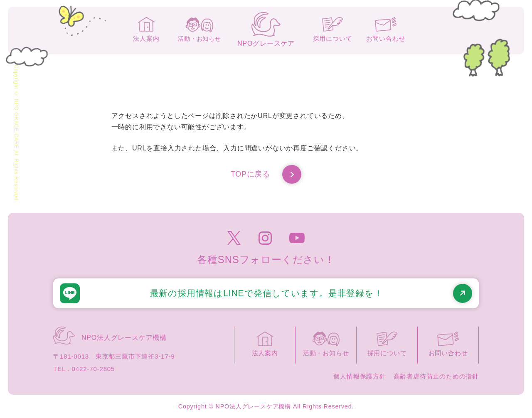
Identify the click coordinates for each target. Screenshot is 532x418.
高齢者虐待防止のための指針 (436, 376)
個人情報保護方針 (360, 376)
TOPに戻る (266, 175)
